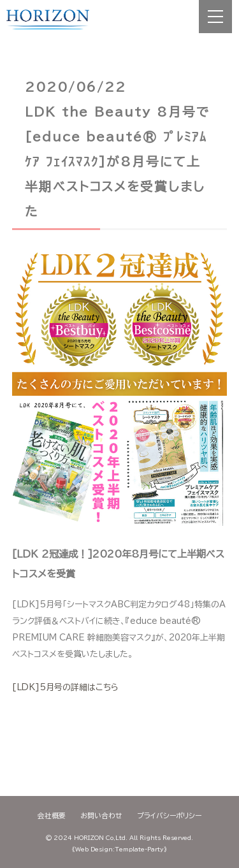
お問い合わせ (101, 815)
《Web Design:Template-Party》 (119, 849)
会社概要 (52, 815)
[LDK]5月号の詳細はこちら (65, 687)
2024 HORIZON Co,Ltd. (91, 838)
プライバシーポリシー (169, 815)
